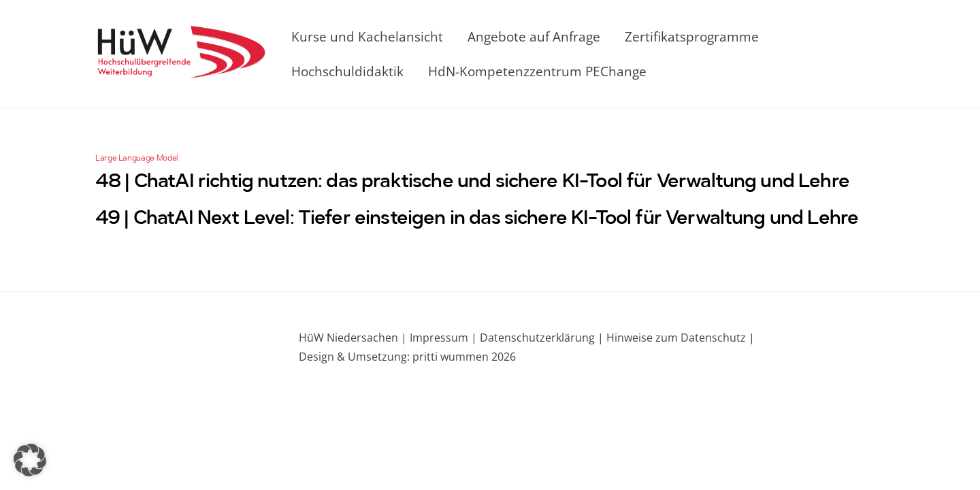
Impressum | (443, 338)
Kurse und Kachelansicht (367, 36)
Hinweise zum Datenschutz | (679, 338)
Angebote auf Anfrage (534, 36)
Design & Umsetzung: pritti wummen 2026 (407, 357)
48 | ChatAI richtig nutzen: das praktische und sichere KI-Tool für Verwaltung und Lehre (472, 182)
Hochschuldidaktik (347, 71)
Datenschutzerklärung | (540, 338)
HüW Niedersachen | (354, 338)
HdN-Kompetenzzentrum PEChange (537, 71)
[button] (30, 460)
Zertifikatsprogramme (692, 36)
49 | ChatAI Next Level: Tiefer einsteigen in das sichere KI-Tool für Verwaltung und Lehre (477, 219)
